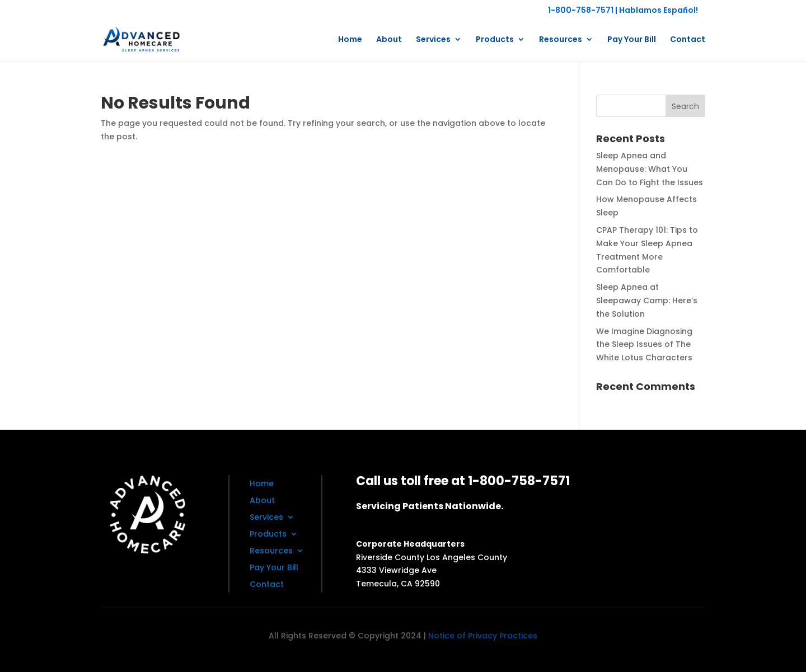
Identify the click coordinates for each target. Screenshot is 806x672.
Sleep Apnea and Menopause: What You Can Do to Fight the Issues (650, 169)
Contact (688, 40)
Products (495, 40)
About (389, 40)
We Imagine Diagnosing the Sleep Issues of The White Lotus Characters (644, 345)
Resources (561, 40)
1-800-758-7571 (581, 10)
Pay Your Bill (632, 40)
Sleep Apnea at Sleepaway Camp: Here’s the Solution (647, 300)
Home (350, 40)
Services (433, 40)
